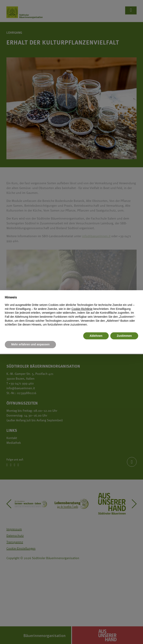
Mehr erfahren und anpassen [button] (30, 344)
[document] (71, 311)
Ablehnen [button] (96, 336)
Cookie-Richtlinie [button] (82, 309)
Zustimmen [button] (124, 336)
